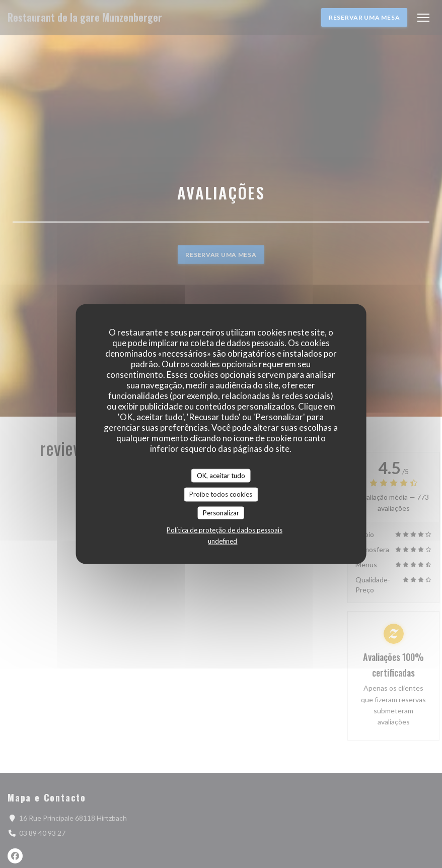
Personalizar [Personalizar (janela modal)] (221, 512)
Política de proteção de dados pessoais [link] (225, 530)
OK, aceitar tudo (221, 475)
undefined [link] (223, 541)
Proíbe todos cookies (221, 494)
